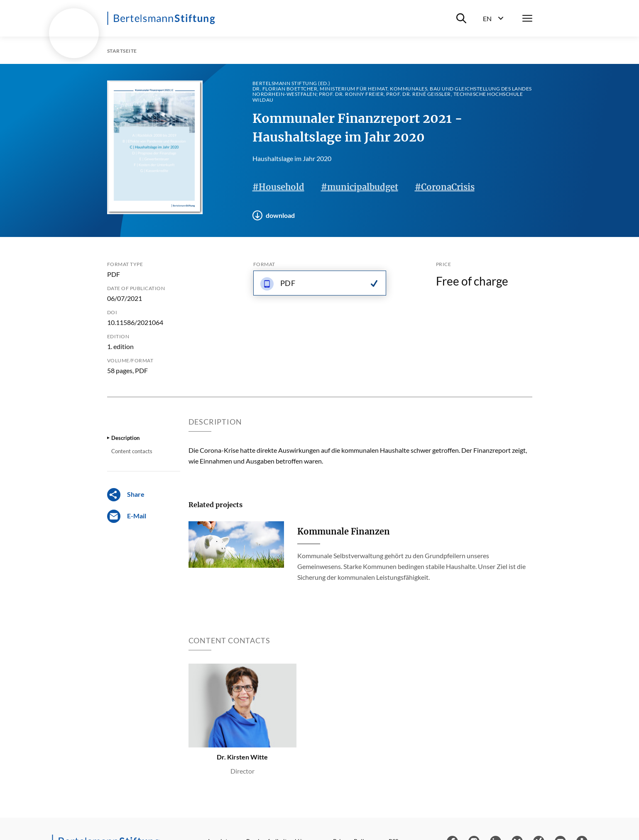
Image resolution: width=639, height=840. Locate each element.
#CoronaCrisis (445, 187)
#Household (278, 187)
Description (125, 438)
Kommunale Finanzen (344, 531)
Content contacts (132, 451)
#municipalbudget (360, 187)
